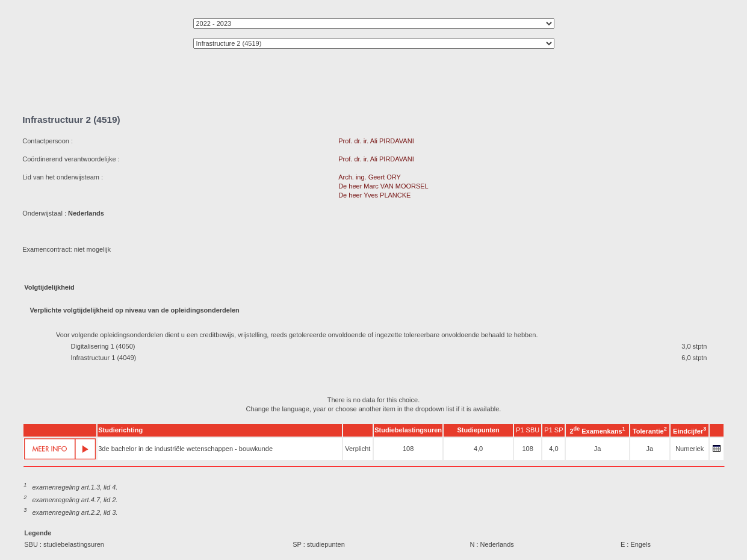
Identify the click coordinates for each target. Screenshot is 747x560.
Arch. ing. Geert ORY (370, 177)
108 (408, 449)
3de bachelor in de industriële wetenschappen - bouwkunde (185, 449)
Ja (598, 449)
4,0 (478, 449)
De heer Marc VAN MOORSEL (383, 186)
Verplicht (358, 449)
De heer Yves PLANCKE (374, 195)
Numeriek (690, 449)
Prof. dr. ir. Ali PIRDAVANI (376, 141)
